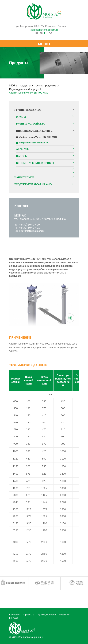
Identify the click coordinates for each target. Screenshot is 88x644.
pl (37, 33)
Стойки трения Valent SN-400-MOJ (38, 137)
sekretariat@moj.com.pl (44, 30)
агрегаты (23, 149)
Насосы (22, 156)
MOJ (12, 85)
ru (46, 33)
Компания (15, 614)
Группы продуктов (45, 85)
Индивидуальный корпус (24, 89)
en (41, 33)
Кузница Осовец (47, 614)
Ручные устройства (30, 124)
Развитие (64, 614)
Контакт (14, 618)
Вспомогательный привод (35, 163)
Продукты (25, 85)
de (50, 33)
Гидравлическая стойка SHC (34, 143)
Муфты (21, 117)
